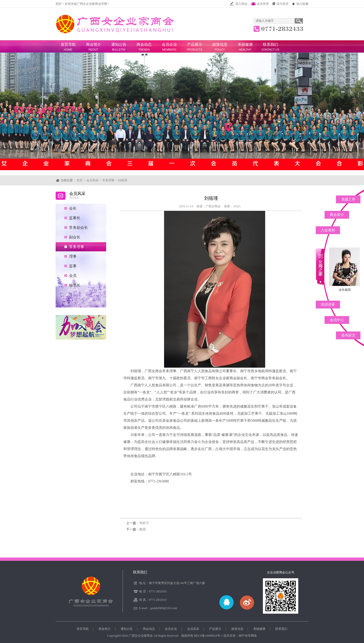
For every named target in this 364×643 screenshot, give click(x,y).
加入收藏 (300, 4)
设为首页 (280, 4)
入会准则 (328, 230)
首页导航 (68, 45)
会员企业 (169, 45)
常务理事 (108, 180)
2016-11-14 (186, 206)
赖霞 (136, 529)
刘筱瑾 (123, 180)
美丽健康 (245, 45)
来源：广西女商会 (209, 206)
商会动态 (144, 45)
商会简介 (94, 45)
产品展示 (195, 45)
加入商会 (239, 4)
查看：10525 (232, 206)
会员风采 (93, 180)
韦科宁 (138, 523)
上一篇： (133, 523)
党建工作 (348, 199)
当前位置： (68, 180)
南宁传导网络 (248, 636)
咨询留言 (348, 335)
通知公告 (119, 45)
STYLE (74, 198)
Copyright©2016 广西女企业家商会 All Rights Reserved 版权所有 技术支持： (182, 636)
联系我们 (270, 45)
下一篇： (133, 529)
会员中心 (337, 320)
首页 (80, 180)
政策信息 (220, 45)
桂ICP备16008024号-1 (208, 636)
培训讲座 (328, 305)
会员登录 (260, 4)
